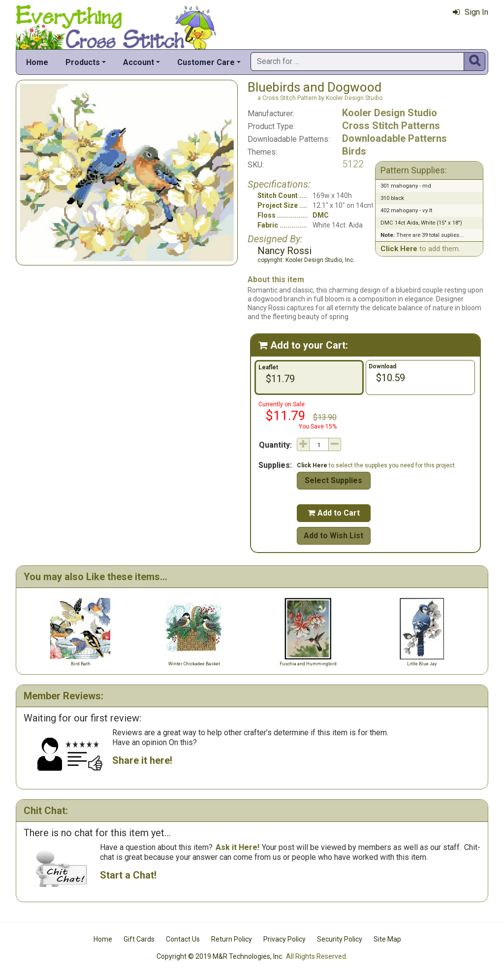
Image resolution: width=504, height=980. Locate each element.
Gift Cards (139, 939)
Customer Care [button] (206, 62)
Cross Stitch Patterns (391, 126)
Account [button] (139, 62)
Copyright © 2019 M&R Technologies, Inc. (220, 956)
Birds (354, 151)
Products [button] (83, 62)
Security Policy (340, 939)
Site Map (387, 939)
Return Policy (232, 939)
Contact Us (183, 939)
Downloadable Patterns (394, 138)
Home (37, 62)
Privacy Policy (284, 939)
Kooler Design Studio (390, 113)
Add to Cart (334, 513)
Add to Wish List (333, 536)
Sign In (471, 12)
